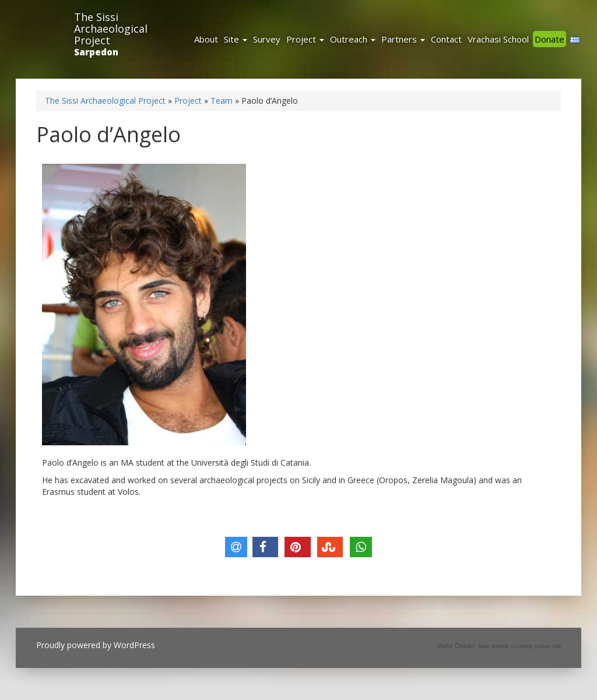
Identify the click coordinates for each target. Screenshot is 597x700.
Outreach (353, 39)
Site (236, 39)
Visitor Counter (456, 646)
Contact (446, 39)
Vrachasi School (498, 39)
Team (222, 101)
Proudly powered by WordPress (96, 645)
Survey (267, 39)
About (206, 39)
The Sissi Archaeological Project (111, 29)
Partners (403, 39)
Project (305, 39)
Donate (549, 39)
